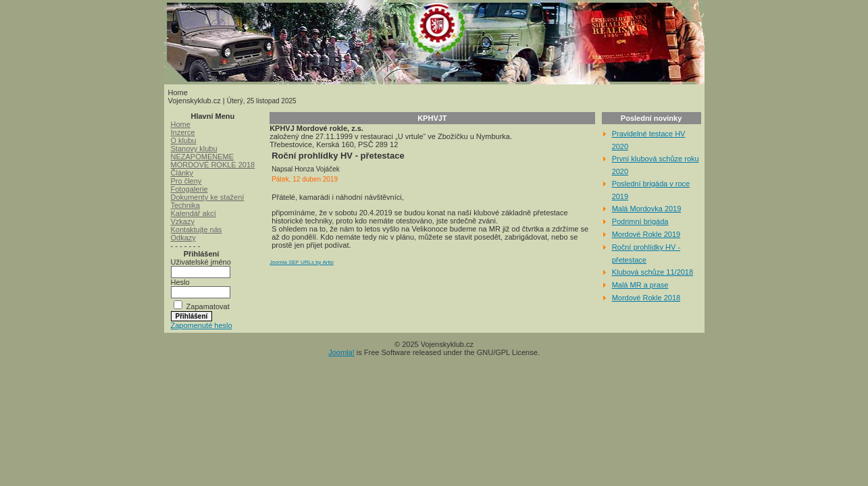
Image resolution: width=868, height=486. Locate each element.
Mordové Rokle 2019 (646, 234)
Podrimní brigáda (640, 221)
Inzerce (183, 132)
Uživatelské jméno (201, 262)
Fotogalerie (189, 189)
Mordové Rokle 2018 (646, 298)
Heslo (180, 282)
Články (182, 173)
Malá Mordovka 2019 (647, 209)
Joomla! (341, 352)
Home (181, 124)
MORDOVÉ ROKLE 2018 (213, 165)
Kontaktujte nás (197, 230)
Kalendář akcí (194, 213)
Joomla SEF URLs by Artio (302, 262)
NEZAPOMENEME (203, 157)
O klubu (184, 140)
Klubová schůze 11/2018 (653, 272)
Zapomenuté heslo (202, 325)
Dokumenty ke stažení (208, 197)
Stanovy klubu (194, 148)
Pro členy (186, 181)
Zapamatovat (208, 306)
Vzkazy (183, 221)
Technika (185, 205)
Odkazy (183, 238)
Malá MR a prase (640, 285)
